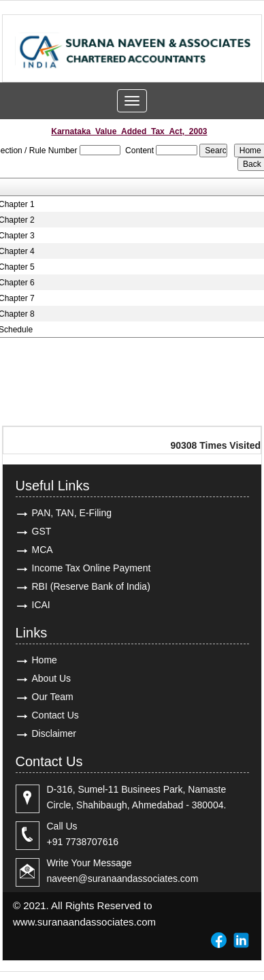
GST (42, 531)
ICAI (41, 605)
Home (45, 660)
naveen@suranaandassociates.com (123, 879)
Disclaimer (54, 733)
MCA (43, 550)
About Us (52, 678)
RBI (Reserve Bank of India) (91, 586)
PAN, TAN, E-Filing (72, 513)
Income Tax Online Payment (92, 568)
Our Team (53, 697)
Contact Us (55, 715)
